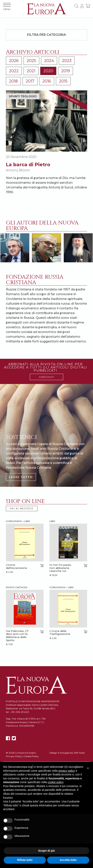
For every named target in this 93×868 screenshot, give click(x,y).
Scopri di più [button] (47, 851)
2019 (66, 71)
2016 (47, 81)
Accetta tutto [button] (68, 860)
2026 (14, 61)
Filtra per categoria (46, 35)
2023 (67, 61)
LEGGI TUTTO (21, 477)
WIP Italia (79, 753)
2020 (48, 71)
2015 (63, 81)
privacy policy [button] (67, 771)
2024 (49, 61)
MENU (7, 7)
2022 (14, 71)
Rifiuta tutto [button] (25, 860)
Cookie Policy (31, 756)
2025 (31, 61)
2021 (31, 71)
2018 (13, 81)
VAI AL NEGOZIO (22, 509)
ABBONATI (46, 377)
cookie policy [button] (55, 782)
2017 (30, 81)
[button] (88, 768)
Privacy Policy (14, 756)
